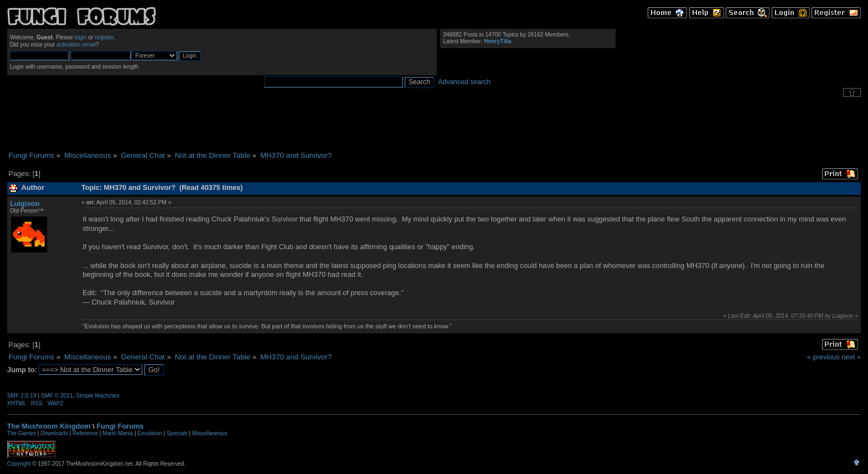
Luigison (25, 203)
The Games (22, 433)
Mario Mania (118, 433)
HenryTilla (497, 41)
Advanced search (464, 82)
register (104, 37)
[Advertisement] (434, 124)
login (81, 37)
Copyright (19, 464)
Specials (177, 433)
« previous (823, 357)
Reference (85, 433)
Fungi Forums (120, 426)
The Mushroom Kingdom (49, 426)
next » (851, 357)
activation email (76, 45)
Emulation (149, 433)
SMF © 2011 (57, 396)
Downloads (54, 433)
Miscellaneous (210, 433)
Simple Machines (97, 396)
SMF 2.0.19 (22, 396)
